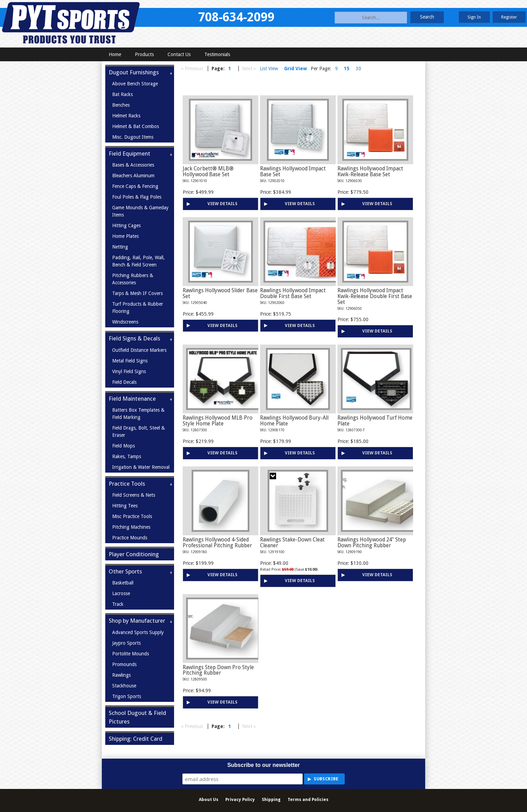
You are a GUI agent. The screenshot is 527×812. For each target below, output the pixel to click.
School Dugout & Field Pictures (137, 717)
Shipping (271, 799)
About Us (209, 799)
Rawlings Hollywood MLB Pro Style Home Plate (218, 421)
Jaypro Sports (126, 643)
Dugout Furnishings (134, 72)
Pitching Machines (131, 527)
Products (144, 54)
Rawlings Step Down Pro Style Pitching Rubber (218, 670)
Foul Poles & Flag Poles (137, 197)
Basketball (123, 583)
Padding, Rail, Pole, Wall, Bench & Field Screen (138, 261)
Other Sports (125, 571)
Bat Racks (122, 94)
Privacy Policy (240, 799)
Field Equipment (130, 154)
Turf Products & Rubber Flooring (138, 308)
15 (347, 68)
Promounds (124, 664)
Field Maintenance (132, 399)
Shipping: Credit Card (136, 739)
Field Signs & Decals (135, 338)
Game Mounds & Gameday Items (140, 211)
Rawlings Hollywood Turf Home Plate (375, 421)
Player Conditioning (134, 554)
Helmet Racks (126, 116)
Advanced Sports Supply (138, 632)
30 (358, 68)
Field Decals (124, 382)
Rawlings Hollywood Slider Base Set (220, 293)
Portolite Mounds (131, 654)
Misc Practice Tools (132, 516)
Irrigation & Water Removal (141, 467)
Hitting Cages (126, 225)
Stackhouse (124, 686)
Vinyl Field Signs (129, 371)
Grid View (295, 68)
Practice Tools (127, 484)
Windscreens (125, 322)
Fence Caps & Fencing (135, 186)
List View (269, 68)
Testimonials (217, 54)
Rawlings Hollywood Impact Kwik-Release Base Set (370, 172)
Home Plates (125, 236)
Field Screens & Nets (134, 495)
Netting (120, 247)
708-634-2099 (236, 17)
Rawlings (121, 675)
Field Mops (123, 446)
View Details (222, 204)
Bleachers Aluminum (133, 176)
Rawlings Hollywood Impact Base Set (293, 172)
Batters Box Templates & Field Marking (138, 414)
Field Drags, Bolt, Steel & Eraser (138, 431)
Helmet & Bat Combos (136, 126)
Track (118, 604)
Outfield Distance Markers (139, 350)
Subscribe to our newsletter (264, 765)
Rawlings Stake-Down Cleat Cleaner (292, 543)
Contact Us (179, 54)
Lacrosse (121, 593)
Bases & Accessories (133, 165)
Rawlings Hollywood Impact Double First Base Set (293, 293)
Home (115, 54)
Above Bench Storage (135, 84)
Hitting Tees (125, 506)
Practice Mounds (130, 538)
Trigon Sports (127, 696)
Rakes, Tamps (127, 456)
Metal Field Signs (130, 361)
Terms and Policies (308, 799)
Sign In (474, 17)
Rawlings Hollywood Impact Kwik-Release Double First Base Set (375, 296)
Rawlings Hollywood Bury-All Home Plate (294, 421)
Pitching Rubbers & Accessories (133, 279)
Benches (121, 105)
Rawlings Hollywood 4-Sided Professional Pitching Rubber (217, 543)
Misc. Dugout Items (133, 137)
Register (509, 17)
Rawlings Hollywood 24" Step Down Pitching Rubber (372, 543)
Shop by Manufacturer (137, 621)
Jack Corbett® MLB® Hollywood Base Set (208, 172)
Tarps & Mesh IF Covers (137, 293)
